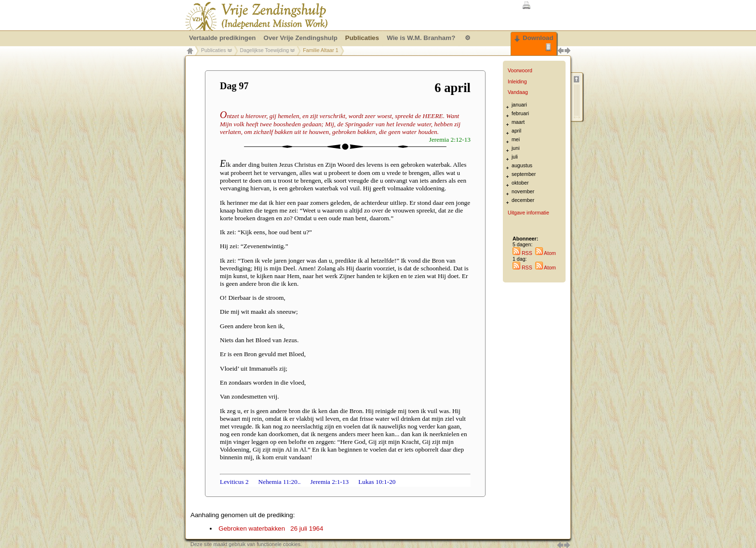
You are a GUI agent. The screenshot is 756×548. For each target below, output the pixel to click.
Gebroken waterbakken (271, 528)
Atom (546, 253)
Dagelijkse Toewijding (265, 50)
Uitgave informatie (528, 213)
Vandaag (518, 92)
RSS (522, 253)
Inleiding (517, 81)
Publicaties (214, 50)
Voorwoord (520, 70)
